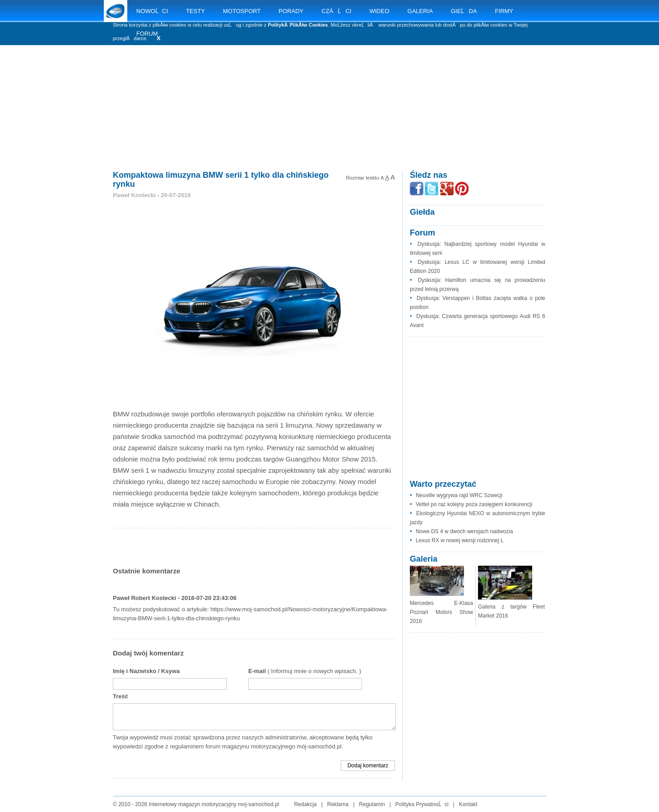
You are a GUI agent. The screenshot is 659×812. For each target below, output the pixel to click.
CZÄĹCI (336, 11)
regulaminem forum (195, 746)
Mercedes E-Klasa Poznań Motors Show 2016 (441, 612)
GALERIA (420, 11)
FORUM (147, 34)
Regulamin (372, 804)
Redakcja (306, 804)
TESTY (195, 11)
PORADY (291, 11)
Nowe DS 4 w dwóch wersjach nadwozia (464, 531)
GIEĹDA (464, 11)
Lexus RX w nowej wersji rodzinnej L (460, 540)
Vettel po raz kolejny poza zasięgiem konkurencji (474, 504)
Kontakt (468, 804)
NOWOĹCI (152, 11)
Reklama (338, 804)
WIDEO (379, 11)
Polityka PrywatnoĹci (422, 804)
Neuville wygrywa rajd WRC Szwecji (459, 495)
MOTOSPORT (242, 11)
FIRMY (504, 11)
